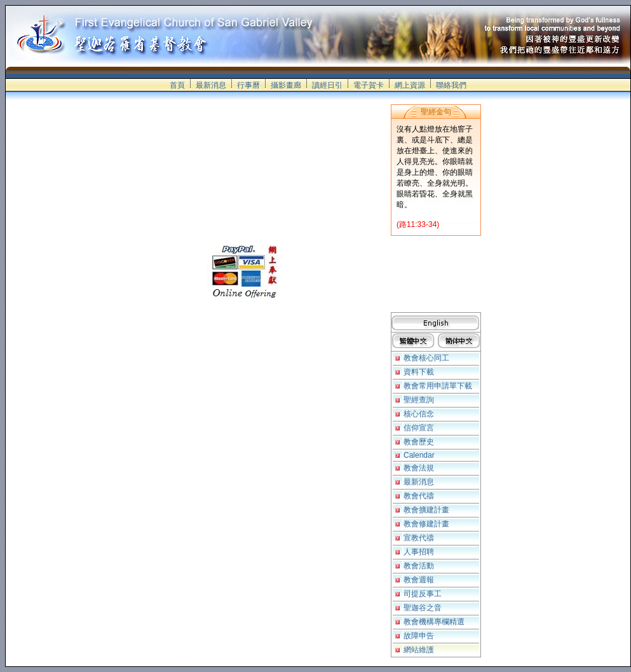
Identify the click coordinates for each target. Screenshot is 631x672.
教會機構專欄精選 (434, 622)
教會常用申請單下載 (438, 386)
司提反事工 (423, 594)
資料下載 (419, 372)
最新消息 (211, 85)
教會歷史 (419, 442)
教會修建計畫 (426, 524)
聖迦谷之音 (423, 608)
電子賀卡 (369, 85)
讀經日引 (327, 85)
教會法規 (419, 468)
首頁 (177, 85)
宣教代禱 (419, 538)
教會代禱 (419, 496)
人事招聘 (419, 552)
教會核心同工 (426, 358)
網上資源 (410, 85)
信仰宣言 (419, 428)
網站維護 (419, 650)
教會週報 (419, 580)
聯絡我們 (451, 85)
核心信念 (419, 414)
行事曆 (248, 85)
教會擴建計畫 (426, 510)
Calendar (419, 455)
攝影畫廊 (286, 85)
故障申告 (419, 636)
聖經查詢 (419, 400)
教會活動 (419, 566)
